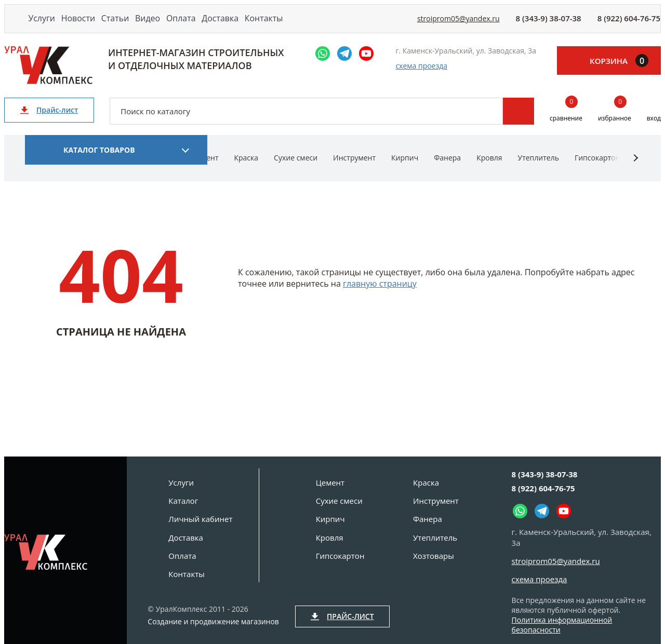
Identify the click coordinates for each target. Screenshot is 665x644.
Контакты (338, 25)
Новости (95, 25)
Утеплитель (538, 170)
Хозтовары (434, 556)
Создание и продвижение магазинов (213, 622)
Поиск (518, 124)
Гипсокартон (597, 170)
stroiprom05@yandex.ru (458, 25)
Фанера (447, 170)
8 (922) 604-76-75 (629, 25)
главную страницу (380, 296)
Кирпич (405, 170)
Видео (189, 25)
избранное (615, 123)
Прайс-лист (49, 122)
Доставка (284, 25)
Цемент (330, 482)
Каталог (183, 501)
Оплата (234, 25)
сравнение (566, 123)
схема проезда (421, 79)
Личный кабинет (200, 519)
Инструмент (354, 170)
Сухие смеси (296, 170)
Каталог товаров (99, 162)
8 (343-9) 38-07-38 (549, 25)
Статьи (144, 25)
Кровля (489, 170)
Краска (246, 170)
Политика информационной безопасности (562, 625)
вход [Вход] (654, 131)
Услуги (48, 25)
